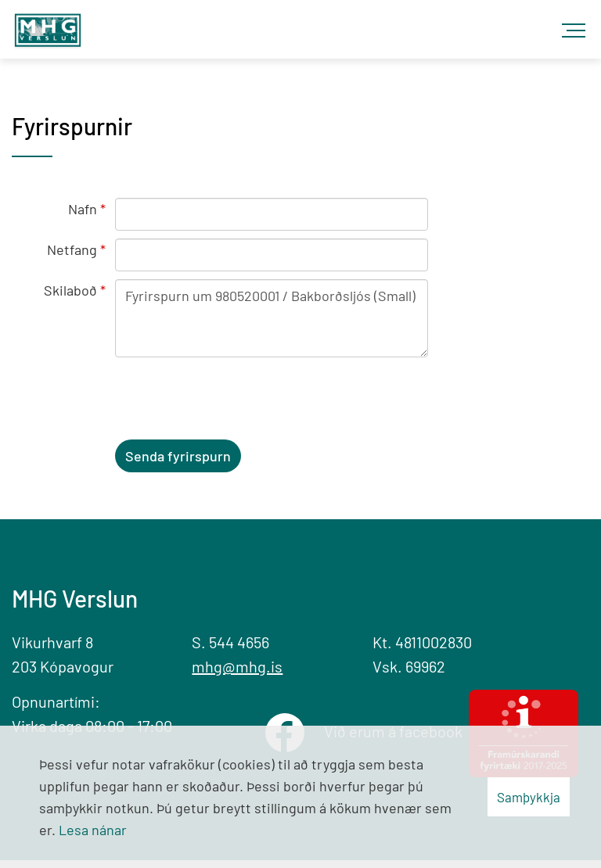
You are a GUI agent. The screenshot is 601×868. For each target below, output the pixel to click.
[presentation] (234, 401)
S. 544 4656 (230, 642)
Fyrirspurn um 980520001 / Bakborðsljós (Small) (272, 318)
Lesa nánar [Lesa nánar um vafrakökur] (93, 830)
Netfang (72, 249)
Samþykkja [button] (529, 797)
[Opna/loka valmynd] (577, 24)
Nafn (83, 209)
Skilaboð (70, 290)
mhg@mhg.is (237, 666)
